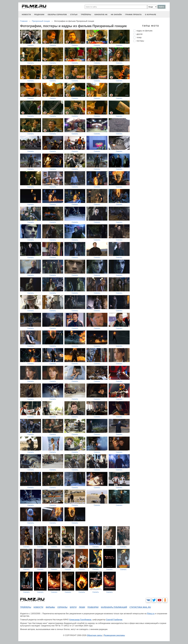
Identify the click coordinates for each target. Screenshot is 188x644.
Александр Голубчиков (80, 620)
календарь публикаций (114, 607)
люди (82, 607)
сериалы (62, 607)
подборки (93, 607)
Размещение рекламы (114, 635)
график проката (133, 15)
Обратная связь (95, 635)
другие (140, 34)
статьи (74, 15)
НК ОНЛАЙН (116, 15)
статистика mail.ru (140, 607)
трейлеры (86, 15)
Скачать (31, 45)
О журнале (151, 15)
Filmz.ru (151, 614)
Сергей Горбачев (114, 620)
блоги (73, 607)
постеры (140, 41)
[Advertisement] (152, 84)
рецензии (39, 15)
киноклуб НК (101, 15)
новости (26, 15)
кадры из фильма (144, 31)
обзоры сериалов (57, 15)
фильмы (50, 607)
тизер (139, 37)
